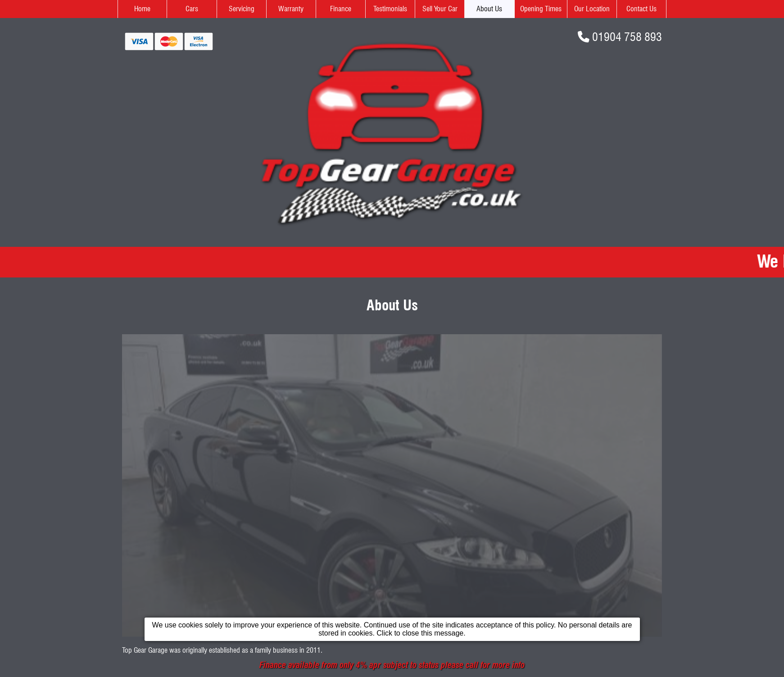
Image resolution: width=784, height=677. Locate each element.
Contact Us (641, 9)
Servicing (242, 9)
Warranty (291, 9)
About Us (489, 9)
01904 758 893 (627, 37)
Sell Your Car (440, 9)
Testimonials (390, 9)
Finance (341, 9)
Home (142, 9)
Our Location (592, 9)
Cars (192, 9)
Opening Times (541, 9)
